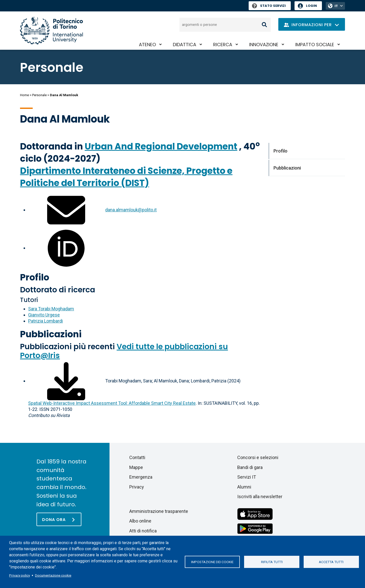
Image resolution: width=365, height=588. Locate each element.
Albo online (140, 521)
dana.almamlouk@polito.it (131, 210)
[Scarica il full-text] (66, 381)
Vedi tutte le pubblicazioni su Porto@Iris (124, 351)
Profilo (35, 277)
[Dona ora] (59, 519)
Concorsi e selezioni (258, 457)
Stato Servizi (269, 6)
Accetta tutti (331, 562)
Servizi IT (247, 477)
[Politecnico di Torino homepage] (51, 31)
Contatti (137, 457)
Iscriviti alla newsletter (260, 497)
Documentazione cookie (53, 575)
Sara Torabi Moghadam (51, 309)
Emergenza (141, 477)
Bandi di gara (250, 467)
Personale (39, 95)
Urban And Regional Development (161, 146)
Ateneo (147, 45)
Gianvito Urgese (44, 315)
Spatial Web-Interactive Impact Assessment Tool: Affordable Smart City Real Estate (112, 403)
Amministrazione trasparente (159, 511)
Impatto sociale (315, 45)
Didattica (185, 45)
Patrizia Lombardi (45, 321)
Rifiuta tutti (272, 562)
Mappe (136, 467)
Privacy (137, 487)
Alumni (244, 487)
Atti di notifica (143, 531)
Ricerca (223, 45)
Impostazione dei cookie (212, 562)
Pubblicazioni (51, 334)
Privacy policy (20, 575)
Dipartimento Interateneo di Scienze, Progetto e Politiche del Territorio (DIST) (126, 177)
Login (311, 6)
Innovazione (264, 45)
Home (24, 95)
